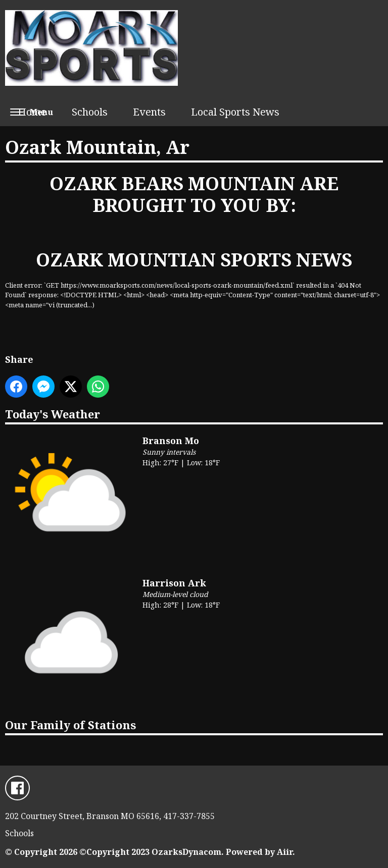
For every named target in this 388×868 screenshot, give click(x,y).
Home (32, 112)
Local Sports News (235, 112)
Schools (90, 112)
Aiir (285, 852)
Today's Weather (53, 414)
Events (149, 112)
